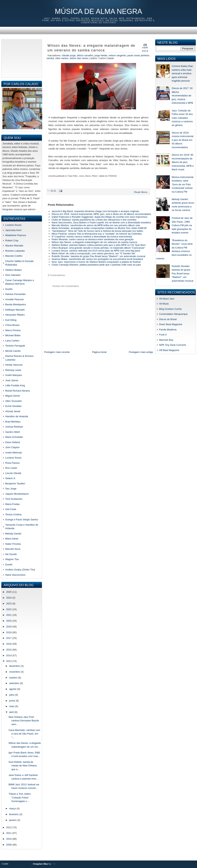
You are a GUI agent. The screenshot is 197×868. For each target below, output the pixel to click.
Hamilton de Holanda (17, 416)
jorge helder (101, 55)
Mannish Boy (166, 340)
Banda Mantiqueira (15, 304)
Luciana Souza (13, 225)
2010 (9, 839)
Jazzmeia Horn (13, 230)
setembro (15, 683)
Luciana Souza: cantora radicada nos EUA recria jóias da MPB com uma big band (96, 251)
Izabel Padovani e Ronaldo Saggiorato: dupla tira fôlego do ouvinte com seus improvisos (99, 217)
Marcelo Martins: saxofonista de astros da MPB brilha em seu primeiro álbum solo (96, 225)
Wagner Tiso (12, 559)
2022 (9, 609)
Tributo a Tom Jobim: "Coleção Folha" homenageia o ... (20, 797)
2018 (9, 632)
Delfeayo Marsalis (15, 310)
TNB (54, 864)
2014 (9, 655)
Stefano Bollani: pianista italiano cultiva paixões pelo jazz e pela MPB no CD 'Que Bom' (99, 245)
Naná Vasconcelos (15, 575)
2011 (9, 833)
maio (12, 706)
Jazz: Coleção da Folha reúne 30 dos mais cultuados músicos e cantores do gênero (182, 118)
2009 (9, 845)
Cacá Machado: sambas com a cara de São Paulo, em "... (24, 734)
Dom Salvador (13, 275)
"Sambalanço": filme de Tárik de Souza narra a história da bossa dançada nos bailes (97, 231)
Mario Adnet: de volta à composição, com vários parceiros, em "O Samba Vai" (94, 253)
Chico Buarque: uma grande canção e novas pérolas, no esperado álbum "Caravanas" (98, 248)
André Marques (14, 375)
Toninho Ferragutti (15, 346)
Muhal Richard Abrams (18, 391)
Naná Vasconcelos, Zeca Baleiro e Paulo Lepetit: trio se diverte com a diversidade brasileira (101, 222)
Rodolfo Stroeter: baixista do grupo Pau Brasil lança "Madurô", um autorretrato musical (98, 256)
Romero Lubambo (15, 251)
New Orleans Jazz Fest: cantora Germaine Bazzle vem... (24, 721)
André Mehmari (14, 453)
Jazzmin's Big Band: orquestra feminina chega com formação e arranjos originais (95, 211)
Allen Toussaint (13, 401)
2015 (9, 650)
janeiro (13, 820)
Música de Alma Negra (98, 11)
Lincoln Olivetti (13, 473)
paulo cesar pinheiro (138, 55)
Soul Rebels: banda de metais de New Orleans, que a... (23, 766)
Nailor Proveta (13, 544)
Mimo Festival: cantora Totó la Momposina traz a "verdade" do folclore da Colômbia (97, 234)
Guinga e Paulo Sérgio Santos (22, 520)
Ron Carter (11, 468)
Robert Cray (12, 240)
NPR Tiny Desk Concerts (173, 345)
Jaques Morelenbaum (17, 494)
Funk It (163, 335)
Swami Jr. (11, 478)
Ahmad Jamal (13, 411)
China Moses (12, 325)
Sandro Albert (13, 432)
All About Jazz (167, 299)
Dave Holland (13, 442)
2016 (9, 644)
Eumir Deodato (13, 406)
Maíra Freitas (12, 504)
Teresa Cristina (13, 514)
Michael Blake (13, 335)
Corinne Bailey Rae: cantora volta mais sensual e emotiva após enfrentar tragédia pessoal (183, 73)
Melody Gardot (13, 534)
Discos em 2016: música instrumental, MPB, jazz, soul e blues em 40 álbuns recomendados (101, 214)
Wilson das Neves (79, 58)
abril (12, 712)
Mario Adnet (12, 539)
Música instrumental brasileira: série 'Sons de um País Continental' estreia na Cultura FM (183, 184)
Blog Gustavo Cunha (170, 309)
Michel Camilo (13, 351)
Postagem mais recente (57, 352)
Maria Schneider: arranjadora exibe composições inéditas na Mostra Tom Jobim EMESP (99, 228)
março (13, 808)
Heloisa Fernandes (15, 294)
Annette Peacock (14, 299)
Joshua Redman (14, 427)
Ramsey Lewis (13, 370)
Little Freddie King (15, 385)
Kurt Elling (11, 320)
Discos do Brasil (168, 319)
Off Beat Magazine (169, 350)
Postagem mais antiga (141, 352)
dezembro (15, 666)
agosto (13, 689)
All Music (164, 304)
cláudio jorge (69, 55)
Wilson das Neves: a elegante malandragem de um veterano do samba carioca (91, 48)
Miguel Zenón (13, 396)
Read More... (142, 192)
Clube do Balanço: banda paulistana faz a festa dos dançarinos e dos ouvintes (94, 220)
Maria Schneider (14, 437)
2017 (9, 638)
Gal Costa (11, 509)
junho (12, 701)
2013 (9, 661)
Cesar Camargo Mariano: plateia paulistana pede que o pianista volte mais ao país (96, 265)
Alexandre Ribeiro (15, 315)
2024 (9, 598)
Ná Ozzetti (11, 554)
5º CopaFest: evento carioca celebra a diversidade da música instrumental (92, 237)
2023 (9, 604)
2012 (9, 827)
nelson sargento (117, 55)
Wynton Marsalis (14, 246)
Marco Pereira (13, 330)
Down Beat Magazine (171, 324)
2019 (9, 627)
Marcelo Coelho (14, 256)
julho (12, 695)
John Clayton (12, 447)
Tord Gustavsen (14, 499)
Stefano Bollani (13, 270)
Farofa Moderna (168, 330)
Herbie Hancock (14, 365)
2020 (9, 621)
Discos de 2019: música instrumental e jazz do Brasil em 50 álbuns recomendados (183, 140)
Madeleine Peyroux (16, 235)
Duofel (9, 289)
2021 (9, 615)
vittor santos (62, 58)
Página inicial (99, 352)
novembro (15, 672)
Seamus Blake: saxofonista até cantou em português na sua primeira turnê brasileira (97, 259)
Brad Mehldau (13, 422)
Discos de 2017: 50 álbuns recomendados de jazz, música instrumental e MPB (182, 96)
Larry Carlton (12, 341)
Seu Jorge (11, 489)
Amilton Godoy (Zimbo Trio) (20, 570)
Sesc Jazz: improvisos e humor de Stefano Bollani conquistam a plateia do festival (96, 262)
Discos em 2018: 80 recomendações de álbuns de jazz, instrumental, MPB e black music (183, 162)
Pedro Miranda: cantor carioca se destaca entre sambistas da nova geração (92, 239)
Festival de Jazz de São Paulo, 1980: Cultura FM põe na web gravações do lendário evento (182, 225)
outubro (14, 678)
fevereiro (14, 814)
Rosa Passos (12, 463)
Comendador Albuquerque (173, 314)
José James (12, 380)
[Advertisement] (22, 58)
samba (50, 58)
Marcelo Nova (13, 549)
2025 (9, 592)
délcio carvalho (85, 55)
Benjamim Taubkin (15, 484)
